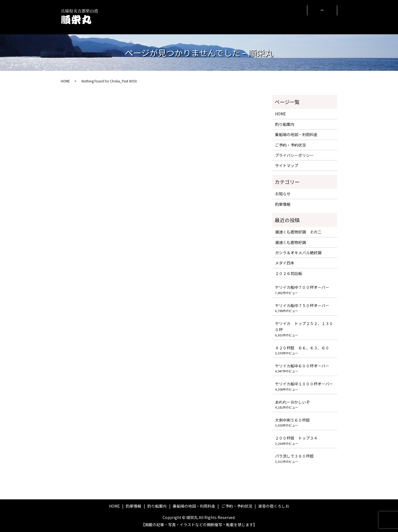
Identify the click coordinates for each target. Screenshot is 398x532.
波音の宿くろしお (289, 17)
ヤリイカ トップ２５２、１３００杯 (304, 326)
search (322, 17)
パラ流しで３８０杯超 (294, 456)
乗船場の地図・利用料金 (221, 17)
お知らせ (283, 194)
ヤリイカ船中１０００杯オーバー (304, 384)
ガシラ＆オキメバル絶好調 (298, 253)
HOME (151, 17)
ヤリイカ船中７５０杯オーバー (302, 305)
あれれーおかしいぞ (292, 402)
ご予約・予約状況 (254, 17)
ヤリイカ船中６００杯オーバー (302, 366)
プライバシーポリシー (294, 155)
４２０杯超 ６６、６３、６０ (302, 348)
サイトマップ (287, 165)
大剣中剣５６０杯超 (292, 420)
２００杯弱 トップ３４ (296, 438)
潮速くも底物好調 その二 (298, 232)
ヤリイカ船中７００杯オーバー (302, 287)
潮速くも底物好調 (290, 242)
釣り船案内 (193, 17)
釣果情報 (170, 17)
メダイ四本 (285, 263)
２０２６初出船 (289, 273)
